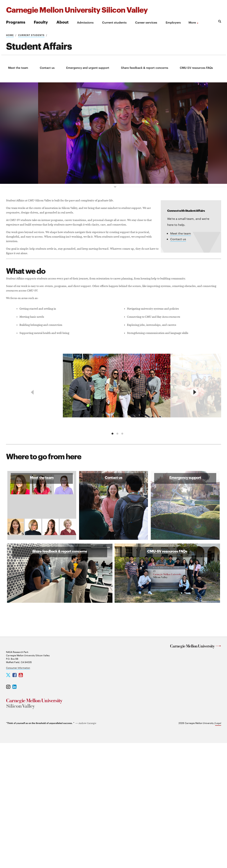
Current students (114, 22)
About (62, 22)
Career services (146, 22)
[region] (114, 503)
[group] (118, 497)
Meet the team (18, 68)
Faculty (41, 22)
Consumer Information (18, 793)
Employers (173, 22)
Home (10, 35)
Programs (16, 22)
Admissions (85, 22)
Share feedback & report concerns (145, 68)
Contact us (47, 68)
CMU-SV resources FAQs (196, 68)
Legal (218, 848)
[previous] (33, 503)
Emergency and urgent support (88, 68)
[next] (194, 503)
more (192, 22)
